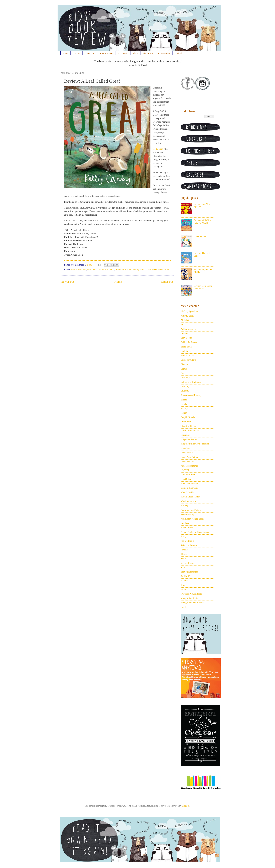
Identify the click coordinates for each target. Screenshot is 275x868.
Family (184, 404)
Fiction (184, 413)
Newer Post (68, 282)
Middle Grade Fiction (190, 497)
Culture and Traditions (191, 382)
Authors (184, 333)
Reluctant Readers (189, 545)
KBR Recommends (189, 466)
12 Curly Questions (189, 311)
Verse (183, 589)
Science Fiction (188, 563)
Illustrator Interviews (190, 431)
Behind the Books (189, 342)
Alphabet (185, 320)
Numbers (185, 523)
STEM (184, 559)
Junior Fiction (187, 453)
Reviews (185, 550)
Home (118, 282)
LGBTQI (185, 470)
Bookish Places (188, 356)
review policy (164, 53)
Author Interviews (189, 329)
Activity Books (187, 316)
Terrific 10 (185, 576)
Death (74, 269)
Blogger (185, 806)
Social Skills (164, 269)
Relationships (122, 269)
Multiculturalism (188, 501)
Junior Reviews (188, 462)
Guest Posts (186, 422)
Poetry (184, 536)
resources (89, 53)
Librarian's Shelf (188, 475)
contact (178, 53)
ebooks (184, 607)
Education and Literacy (191, 395)
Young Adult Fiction (190, 598)
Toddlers (185, 581)
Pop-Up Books (187, 541)
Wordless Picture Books (191, 594)
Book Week (186, 351)
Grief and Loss (94, 269)
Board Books (187, 347)
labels (135, 53)
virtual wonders (106, 53)
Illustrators (186, 435)
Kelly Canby (159, 149)
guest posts (123, 53)
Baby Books (186, 338)
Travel (184, 585)
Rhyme (184, 554)
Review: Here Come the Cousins (203, 287)
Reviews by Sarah (137, 269)
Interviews (185, 448)
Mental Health (187, 492)
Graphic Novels (188, 417)
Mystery (184, 506)
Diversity (185, 391)
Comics (184, 369)
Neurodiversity (187, 515)
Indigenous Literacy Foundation (195, 444)
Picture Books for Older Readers (195, 532)
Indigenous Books (189, 439)
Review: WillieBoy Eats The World (203, 222)
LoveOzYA (186, 479)
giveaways (148, 53)
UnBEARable (200, 237)
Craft (183, 373)
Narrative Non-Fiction (191, 510)
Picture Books (108, 269)
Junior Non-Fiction (189, 457)
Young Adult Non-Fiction (192, 603)
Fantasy (184, 409)
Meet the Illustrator (189, 484)
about (66, 53)
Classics (184, 364)
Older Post (168, 282)
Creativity (185, 378)
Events (184, 400)
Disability (185, 386)
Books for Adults (188, 360)
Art (182, 325)
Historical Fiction (189, 426)
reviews (77, 53)
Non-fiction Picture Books (192, 519)
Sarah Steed (151, 269)
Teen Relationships (189, 572)
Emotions (82, 269)
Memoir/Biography (189, 488)
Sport (183, 567)
